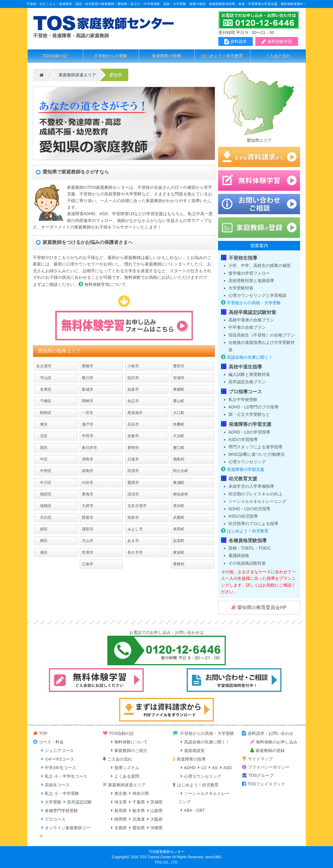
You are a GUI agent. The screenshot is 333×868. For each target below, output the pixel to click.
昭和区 (44, 413)
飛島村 (179, 459)
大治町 (179, 436)
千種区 (44, 401)
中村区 (44, 471)
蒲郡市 (88, 529)
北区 (42, 436)
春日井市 (89, 448)
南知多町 (181, 494)
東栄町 (179, 552)
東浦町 (179, 483)
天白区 (44, 517)
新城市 (88, 389)
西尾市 (88, 517)
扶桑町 (179, 424)
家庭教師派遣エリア (77, 75)
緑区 (42, 529)
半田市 (88, 436)
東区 (42, 424)
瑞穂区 (44, 506)
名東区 (44, 389)
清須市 (133, 494)
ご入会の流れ (278, 56)
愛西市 (133, 483)
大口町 (179, 413)
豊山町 (179, 401)
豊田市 (179, 366)
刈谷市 (88, 483)
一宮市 (88, 413)
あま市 (133, 541)
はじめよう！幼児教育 (222, 56)
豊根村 (179, 564)
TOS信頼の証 (55, 56)
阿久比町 (181, 471)
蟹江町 (179, 448)
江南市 (88, 564)
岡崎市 (88, 401)
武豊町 (179, 517)
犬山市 (88, 541)
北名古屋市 (137, 506)
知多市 (133, 389)
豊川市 (88, 378)
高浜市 (133, 424)
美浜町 (179, 506)
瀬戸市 (88, 424)
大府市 (88, 506)
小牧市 (133, 366)
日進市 (133, 459)
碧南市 (88, 471)
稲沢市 (133, 378)
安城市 (179, 378)
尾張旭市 (135, 413)
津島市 (88, 459)
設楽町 (179, 541)
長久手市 (135, 552)
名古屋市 (44, 366)
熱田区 (44, 494)
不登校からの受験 (111, 56)
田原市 (133, 471)
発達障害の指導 (166, 56)
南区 (42, 541)
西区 (42, 448)
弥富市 (133, 517)
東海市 (88, 494)
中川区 (44, 483)
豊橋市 (88, 366)
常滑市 (88, 552)
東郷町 (179, 389)
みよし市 (135, 529)
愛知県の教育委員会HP (262, 607)
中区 (42, 459)
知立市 (133, 401)
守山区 (44, 378)
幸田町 (179, 529)
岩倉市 (133, 436)
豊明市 (133, 448)
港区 (42, 552)
